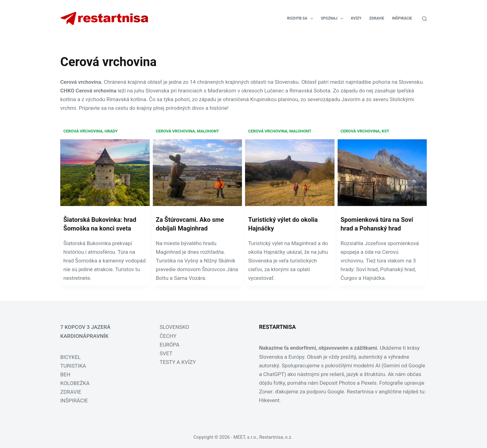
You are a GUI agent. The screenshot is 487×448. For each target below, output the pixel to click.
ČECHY (168, 336)
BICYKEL (71, 357)
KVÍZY (356, 18)
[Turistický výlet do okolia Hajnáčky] (290, 173)
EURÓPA (170, 345)
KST (385, 131)
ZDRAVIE (377, 18)
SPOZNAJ (333, 19)
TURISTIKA (73, 366)
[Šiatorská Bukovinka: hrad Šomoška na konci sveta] (105, 173)
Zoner (266, 392)
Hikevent (269, 400)
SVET (166, 353)
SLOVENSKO (174, 327)
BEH (65, 374)
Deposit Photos (338, 383)
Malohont (208, 131)
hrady (111, 131)
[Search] (424, 19)
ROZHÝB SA (301, 19)
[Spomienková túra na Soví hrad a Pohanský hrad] (382, 173)
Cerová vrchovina (83, 131)
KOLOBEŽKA (75, 383)
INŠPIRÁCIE (402, 18)
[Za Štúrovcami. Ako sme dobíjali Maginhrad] (198, 173)
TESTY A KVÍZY (178, 362)
